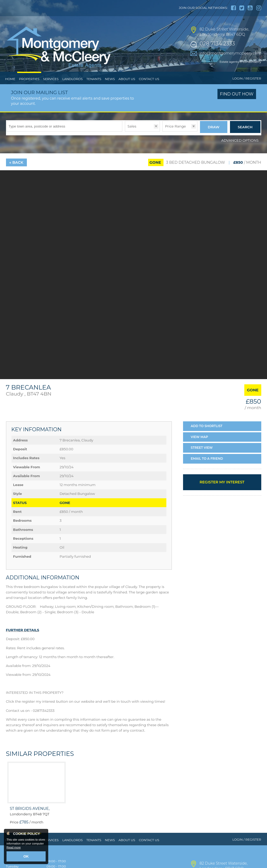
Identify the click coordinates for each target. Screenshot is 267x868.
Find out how (237, 105)
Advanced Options (240, 149)
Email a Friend (207, 468)
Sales (132, 137)
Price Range (175, 137)
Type (125, 142)
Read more (14, 849)
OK (26, 857)
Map (200, 446)
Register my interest (222, 491)
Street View (202, 457)
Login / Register (247, 89)
